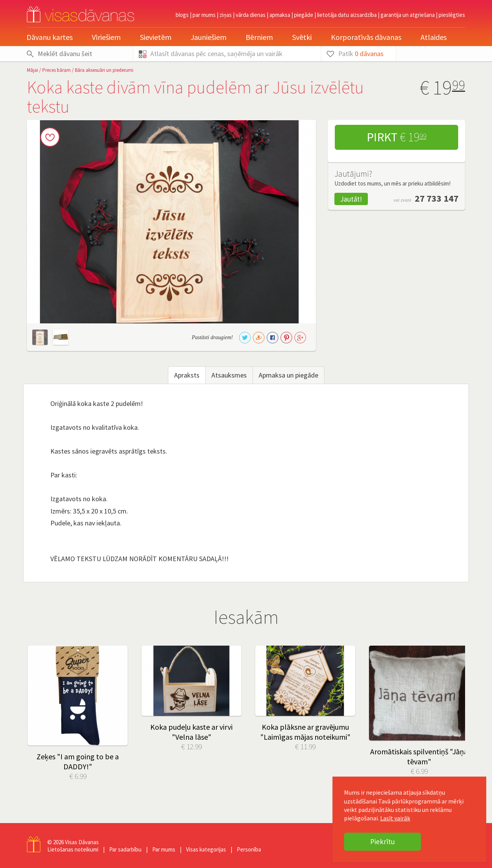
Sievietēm (156, 37)
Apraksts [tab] (187, 375)
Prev (38, 685)
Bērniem (259, 37)
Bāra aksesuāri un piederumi (104, 70)
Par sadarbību (125, 849)
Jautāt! (351, 199)
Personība (249, 849)
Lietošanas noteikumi (73, 849)
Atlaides (434, 37)
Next (454, 685)
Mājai (32, 70)
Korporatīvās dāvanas (366, 37)
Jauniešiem (209, 37)
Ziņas (226, 15)
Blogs (182, 15)
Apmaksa (280, 15)
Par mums (204, 15)
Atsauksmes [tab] (229, 375)
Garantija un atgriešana (408, 15)
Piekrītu (382, 841)
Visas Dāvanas (82, 842)
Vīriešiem (106, 37)
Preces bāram (57, 70)
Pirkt (396, 137)
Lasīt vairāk (395, 818)
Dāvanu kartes (50, 37)
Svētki (302, 37)
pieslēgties (452, 15)
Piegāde (304, 15)
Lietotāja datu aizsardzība (347, 15)
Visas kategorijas (206, 849)
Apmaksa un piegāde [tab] (288, 375)
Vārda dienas (251, 15)
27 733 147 (437, 198)
